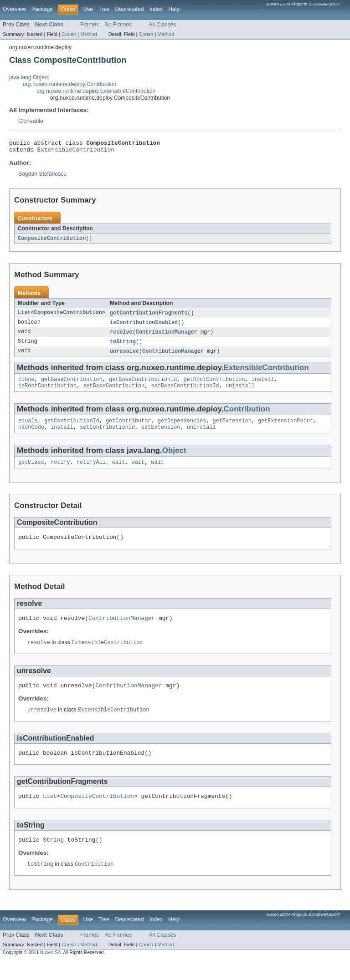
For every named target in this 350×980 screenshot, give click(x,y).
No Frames (118, 25)
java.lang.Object (29, 77)
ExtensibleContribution (76, 152)
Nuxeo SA (51, 972)
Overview (14, 9)
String (28, 346)
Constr (69, 34)
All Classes (162, 25)
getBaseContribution (72, 386)
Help (174, 9)
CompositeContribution (52, 241)
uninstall (240, 393)
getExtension (232, 429)
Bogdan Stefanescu (42, 177)
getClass (31, 472)
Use (88, 9)
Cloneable (31, 121)
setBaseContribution (114, 393)
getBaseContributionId (143, 386)
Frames (90, 25)
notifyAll (91, 472)
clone (26, 386)
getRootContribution (214, 386)
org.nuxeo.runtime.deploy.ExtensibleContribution (96, 91)
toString (123, 346)
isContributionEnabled (144, 326)
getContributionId (72, 429)
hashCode (31, 436)
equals (28, 429)
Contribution (247, 416)
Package (42, 9)
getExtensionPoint (286, 429)
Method (88, 34)
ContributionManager (167, 336)
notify (60, 472)
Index (156, 9)
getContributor (129, 429)
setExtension (161, 436)
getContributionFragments (149, 316)
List (24, 316)
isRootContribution (47, 393)
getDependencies (182, 429)
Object (174, 460)
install (263, 386)
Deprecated (130, 9)
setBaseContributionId (185, 393)
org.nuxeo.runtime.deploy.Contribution (69, 84)
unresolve (124, 356)
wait (118, 472)
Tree (104, 9)
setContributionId (107, 436)
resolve (121, 336)
